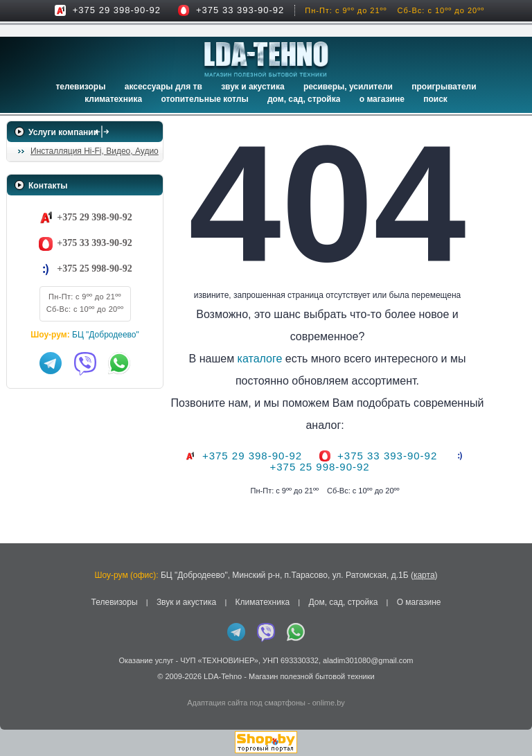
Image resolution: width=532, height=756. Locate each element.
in (19, 687)
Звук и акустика (252, 87)
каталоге (280, 359)
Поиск (435, 99)
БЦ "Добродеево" (106, 335)
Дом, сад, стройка (304, 99)
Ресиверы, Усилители (348, 87)
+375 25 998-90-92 (94, 269)
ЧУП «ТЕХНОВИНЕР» (219, 660)
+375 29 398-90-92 (117, 10)
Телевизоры (80, 87)
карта (424, 575)
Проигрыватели (444, 87)
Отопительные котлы (204, 99)
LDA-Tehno (223, 676)
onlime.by (329, 703)
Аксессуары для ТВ (163, 87)
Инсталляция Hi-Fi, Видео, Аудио (95, 151)
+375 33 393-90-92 (240, 10)
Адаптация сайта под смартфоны (246, 703)
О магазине (419, 602)
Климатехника (113, 99)
